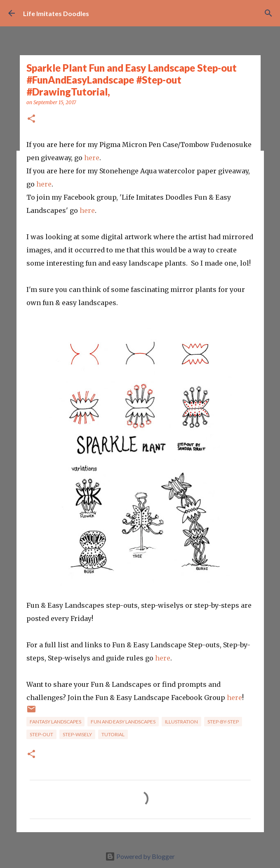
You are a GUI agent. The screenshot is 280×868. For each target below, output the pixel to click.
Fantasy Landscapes (55, 722)
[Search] (268, 13)
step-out (41, 734)
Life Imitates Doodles (56, 13)
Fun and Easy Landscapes (123, 722)
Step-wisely (77, 734)
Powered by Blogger (140, 856)
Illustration (181, 722)
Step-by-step (223, 722)
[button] (31, 119)
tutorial (113, 734)
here (92, 158)
